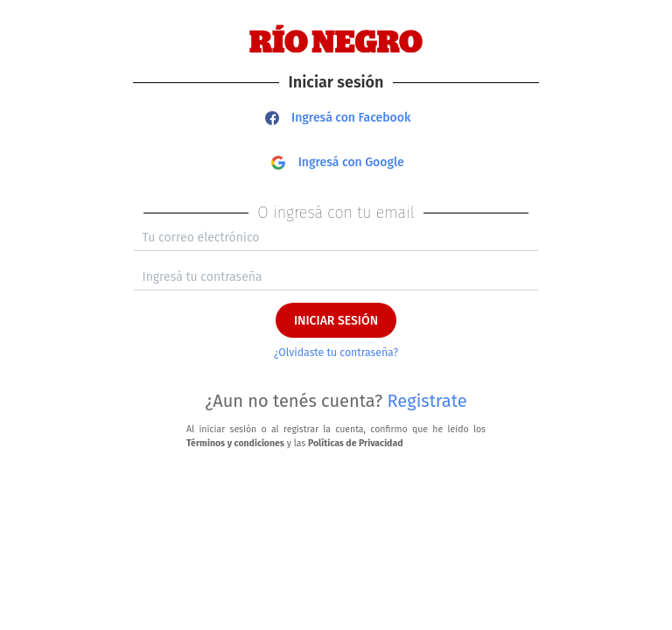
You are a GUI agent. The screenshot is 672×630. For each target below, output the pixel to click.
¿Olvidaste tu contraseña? (336, 353)
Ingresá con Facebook (338, 118)
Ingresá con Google (338, 162)
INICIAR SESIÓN (336, 321)
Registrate (427, 401)
